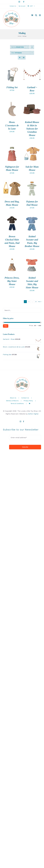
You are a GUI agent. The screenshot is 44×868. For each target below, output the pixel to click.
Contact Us (25, 398)
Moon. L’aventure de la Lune (12, 125)
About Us (13, 398)
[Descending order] (32, 47)
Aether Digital (33, 414)
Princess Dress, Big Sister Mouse (12, 281)
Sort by (18, 47)
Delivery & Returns (12, 401)
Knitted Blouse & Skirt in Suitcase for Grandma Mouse (32, 129)
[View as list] (24, 58)
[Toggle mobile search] (36, 15)
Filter (6, 326)
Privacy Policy (28, 401)
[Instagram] (20, 421)
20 (36, 302)
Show (17, 53)
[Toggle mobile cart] (32, 15)
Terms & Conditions (17, 403)
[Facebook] (24, 421)
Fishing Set (12, 87)
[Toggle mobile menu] (40, 15)
